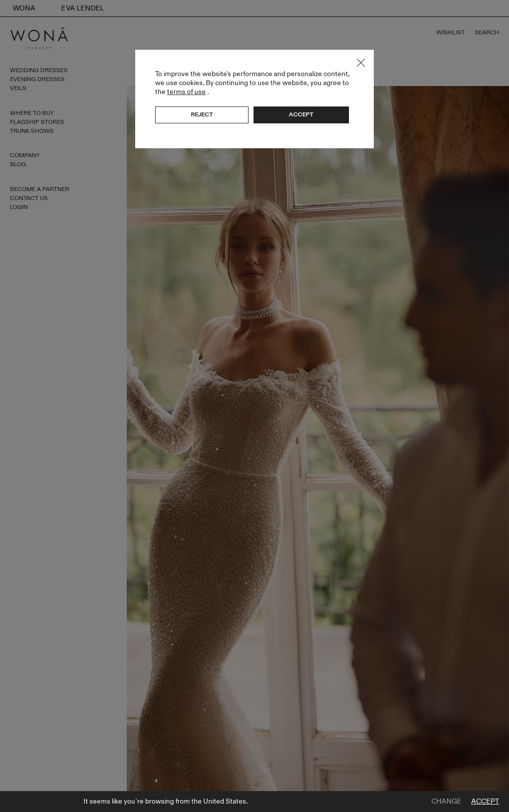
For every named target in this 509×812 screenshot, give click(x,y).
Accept (485, 802)
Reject (202, 114)
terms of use (186, 92)
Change (446, 802)
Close (361, 63)
